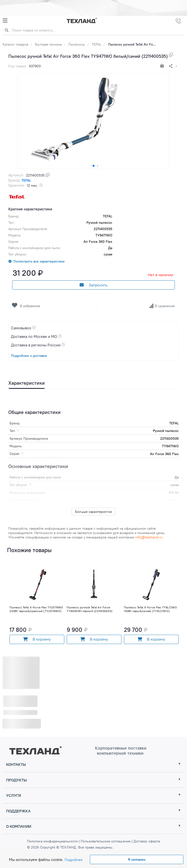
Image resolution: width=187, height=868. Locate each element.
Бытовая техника (48, 44)
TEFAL (97, 44)
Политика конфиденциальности (53, 841)
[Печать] (163, 66)
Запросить (93, 285)
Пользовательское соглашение (106, 841)
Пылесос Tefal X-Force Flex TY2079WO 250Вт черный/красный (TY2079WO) (36, 609)
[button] (93, 166)
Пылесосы (77, 44)
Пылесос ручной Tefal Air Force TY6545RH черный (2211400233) (90, 609)
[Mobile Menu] (5, 21)
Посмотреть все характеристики (39, 261)
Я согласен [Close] (137, 859)
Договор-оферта (146, 841)
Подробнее (74, 860)
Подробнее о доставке (29, 356)
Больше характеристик (93, 512)
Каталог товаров (15, 44)
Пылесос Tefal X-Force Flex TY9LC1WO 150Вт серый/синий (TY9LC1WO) (150, 609)
